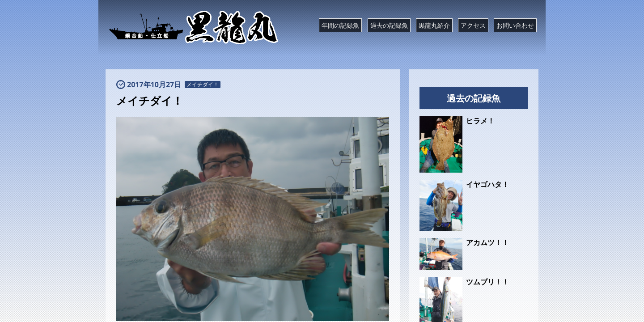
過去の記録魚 (389, 25)
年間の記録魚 (340, 25)
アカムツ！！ (487, 242)
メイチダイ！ (203, 85)
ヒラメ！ (480, 121)
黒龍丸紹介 (434, 25)
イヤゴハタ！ (487, 184)
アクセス (473, 25)
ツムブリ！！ (487, 282)
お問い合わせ (515, 25)
